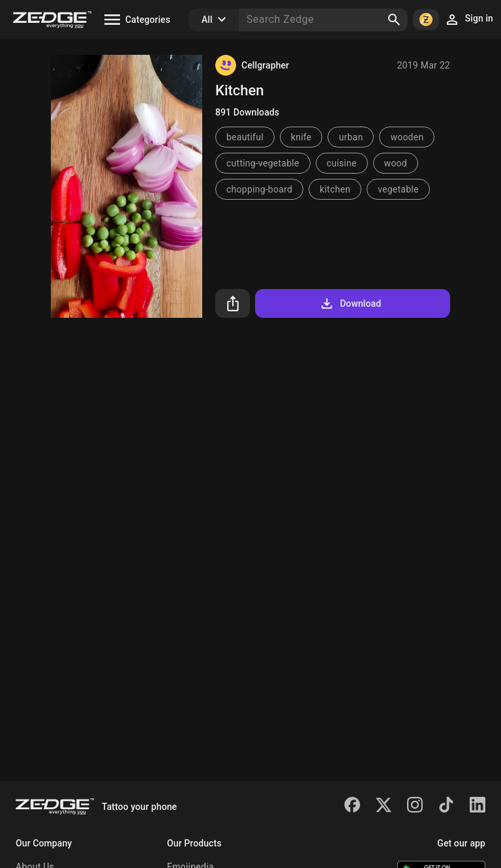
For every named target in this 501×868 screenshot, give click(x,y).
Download (350, 303)
